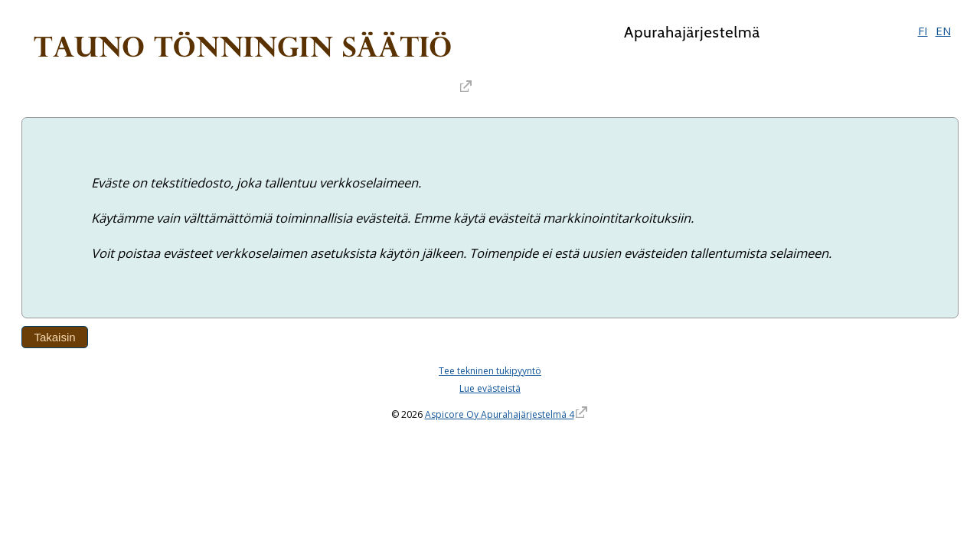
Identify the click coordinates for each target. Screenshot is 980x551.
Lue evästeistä (490, 388)
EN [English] (943, 31)
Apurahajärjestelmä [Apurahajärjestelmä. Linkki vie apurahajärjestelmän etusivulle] (692, 32)
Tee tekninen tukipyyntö (490, 371)
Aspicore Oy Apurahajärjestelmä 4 (500, 414)
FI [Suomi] (923, 31)
